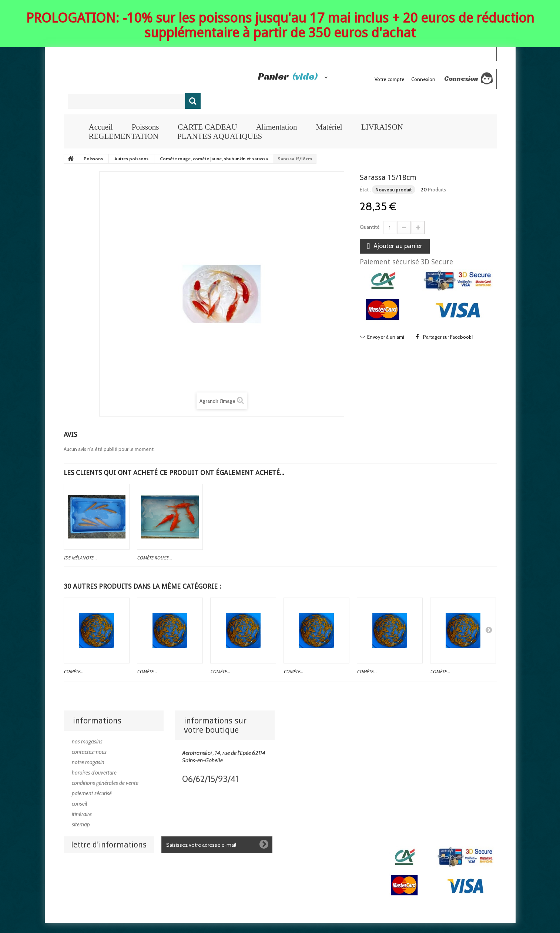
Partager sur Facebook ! (448, 337)
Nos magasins (87, 742)
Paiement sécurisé (92, 793)
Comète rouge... (154, 558)
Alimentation (277, 127)
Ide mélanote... (80, 558)
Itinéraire (82, 814)
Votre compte (390, 79)
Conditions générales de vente (105, 783)
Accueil (101, 127)
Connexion (482, 53)
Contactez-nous (89, 752)
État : (365, 190)
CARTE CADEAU (207, 127)
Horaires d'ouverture (94, 773)
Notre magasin (88, 762)
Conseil (80, 804)
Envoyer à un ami (386, 337)
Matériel (329, 127)
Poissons (145, 127)
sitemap (81, 825)
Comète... (73, 672)
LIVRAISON (382, 127)
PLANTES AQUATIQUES (220, 136)
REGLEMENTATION (124, 136)
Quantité (370, 227)
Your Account (449, 53)
